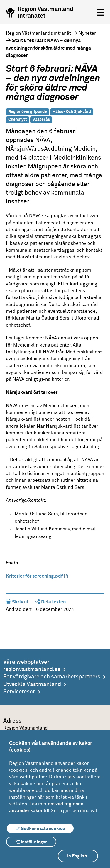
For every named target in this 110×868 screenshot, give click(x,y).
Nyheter (87, 33)
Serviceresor (19, 692)
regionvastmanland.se (32, 669)
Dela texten (51, 602)
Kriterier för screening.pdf (34, 576)
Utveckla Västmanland (32, 684)
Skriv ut (17, 602)
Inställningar (31, 842)
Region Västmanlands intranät (38, 33)
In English (77, 856)
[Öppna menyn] (100, 13)
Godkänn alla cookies (40, 829)
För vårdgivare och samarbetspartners (52, 677)
